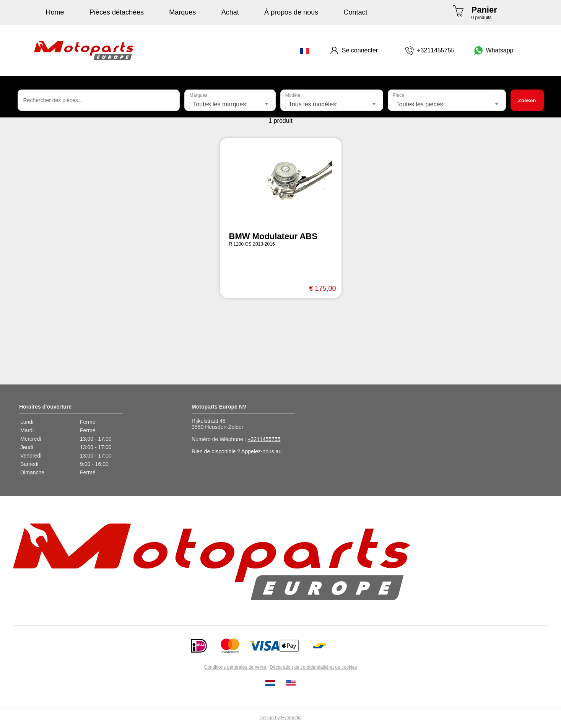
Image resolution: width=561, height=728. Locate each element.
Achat (230, 12)
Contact (356, 12)
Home (55, 12)
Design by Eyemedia (280, 718)
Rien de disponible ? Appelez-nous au (237, 451)
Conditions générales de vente (235, 667)
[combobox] (230, 104)
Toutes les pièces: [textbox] (420, 104)
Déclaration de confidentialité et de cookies (313, 667)
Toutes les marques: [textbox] (220, 104)
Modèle (293, 95)
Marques (182, 12)
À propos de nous (291, 12)
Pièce (398, 95)
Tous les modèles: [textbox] (313, 104)
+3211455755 (264, 439)
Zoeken (527, 100)
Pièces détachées (117, 12)
